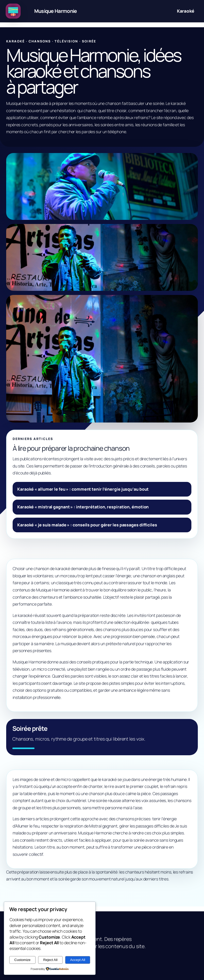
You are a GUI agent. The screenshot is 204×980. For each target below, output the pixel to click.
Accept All (78, 960)
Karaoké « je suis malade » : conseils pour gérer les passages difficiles (87, 525)
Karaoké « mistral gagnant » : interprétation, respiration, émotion (83, 507)
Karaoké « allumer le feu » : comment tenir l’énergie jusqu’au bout (83, 489)
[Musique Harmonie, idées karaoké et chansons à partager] (46, 11)
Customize (23, 960)
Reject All (50, 960)
